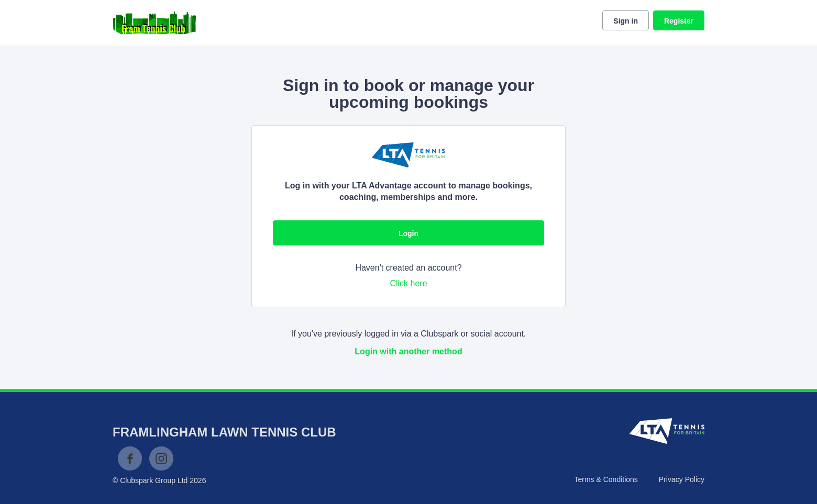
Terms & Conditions (606, 479)
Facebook (130, 458)
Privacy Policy (682, 479)
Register (679, 21)
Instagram (161, 458)
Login (408, 233)
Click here (408, 283)
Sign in (626, 21)
